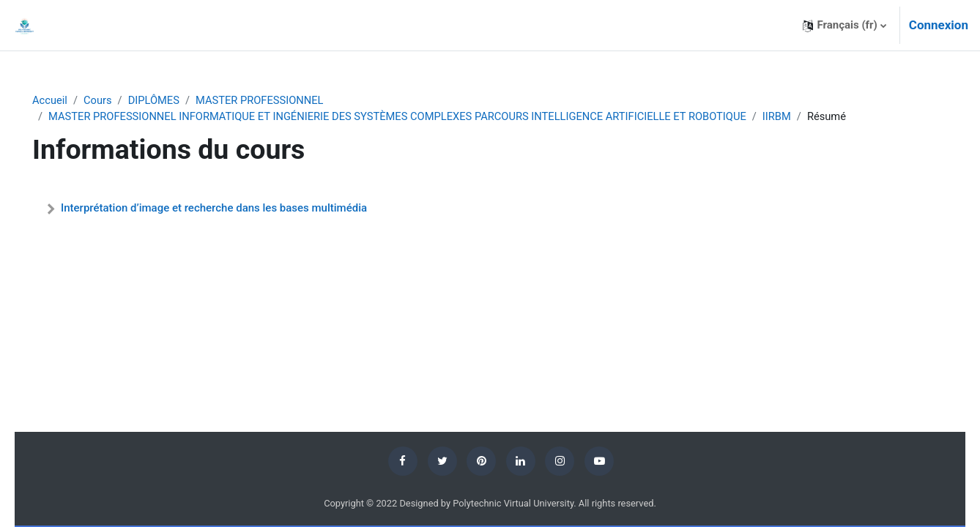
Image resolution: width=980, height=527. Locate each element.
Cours (118, 100)
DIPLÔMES (176, 100)
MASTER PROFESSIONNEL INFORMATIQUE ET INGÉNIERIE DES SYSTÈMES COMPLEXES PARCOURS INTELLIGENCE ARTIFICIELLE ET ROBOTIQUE (425, 117)
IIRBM (812, 117)
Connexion (939, 25)
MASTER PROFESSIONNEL (283, 100)
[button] (844, 25)
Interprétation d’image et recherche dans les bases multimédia (234, 209)
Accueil (70, 100)
